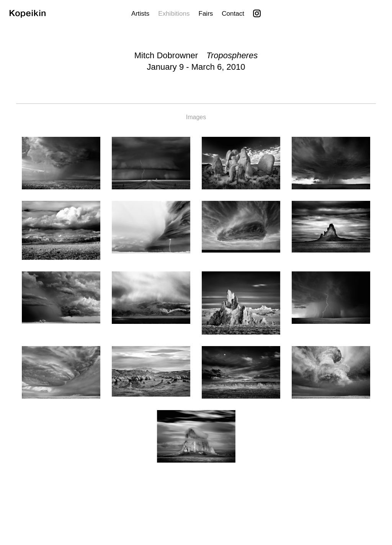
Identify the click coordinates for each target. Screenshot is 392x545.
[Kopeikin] (28, 16)
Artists (140, 14)
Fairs (206, 14)
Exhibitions (174, 14)
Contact (233, 14)
